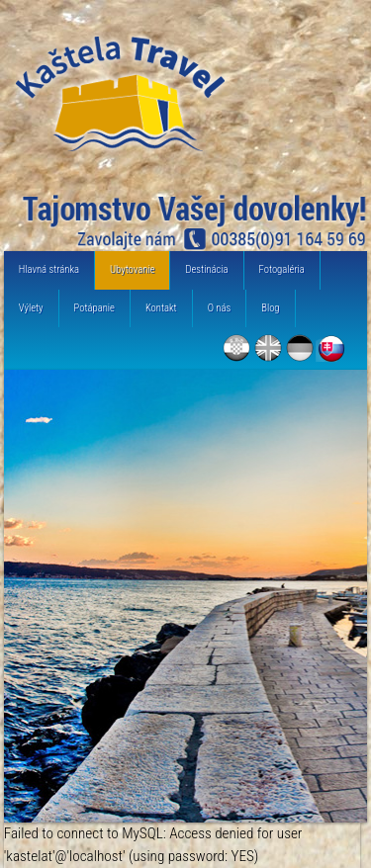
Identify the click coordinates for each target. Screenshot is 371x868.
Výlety (31, 308)
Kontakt (161, 308)
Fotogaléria (282, 269)
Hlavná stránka (49, 269)
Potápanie (94, 308)
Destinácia (206, 269)
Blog (270, 308)
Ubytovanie (132, 269)
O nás (220, 308)
